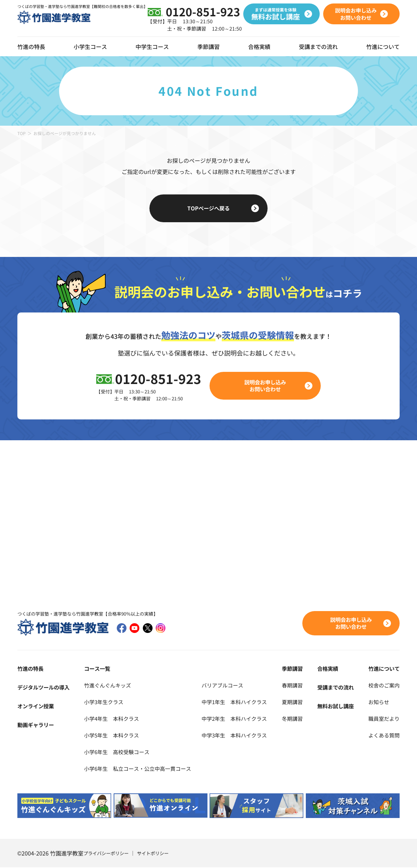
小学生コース (90, 47)
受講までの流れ (318, 47)
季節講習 (208, 47)
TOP (22, 133)
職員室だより (383, 719)
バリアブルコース (229, 685)
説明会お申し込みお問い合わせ (266, 386)
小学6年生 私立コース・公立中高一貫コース (140, 769)
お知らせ (377, 702)
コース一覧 (96, 669)
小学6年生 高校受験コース (117, 752)
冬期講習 (297, 719)
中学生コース (152, 47)
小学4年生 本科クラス (112, 719)
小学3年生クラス (103, 702)
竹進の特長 (31, 669)
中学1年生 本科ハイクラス (242, 702)
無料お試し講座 (337, 706)
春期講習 (297, 685)
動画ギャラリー (37, 725)
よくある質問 (383, 735)
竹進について (383, 669)
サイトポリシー (157, 854)
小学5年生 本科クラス (112, 735)
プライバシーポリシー (108, 854)
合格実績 (259, 47)
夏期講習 (297, 702)
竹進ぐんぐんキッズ (107, 685)
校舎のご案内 (383, 685)
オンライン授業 (37, 706)
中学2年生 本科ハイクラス (242, 719)
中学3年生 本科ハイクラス (242, 735)
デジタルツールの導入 (45, 687)
